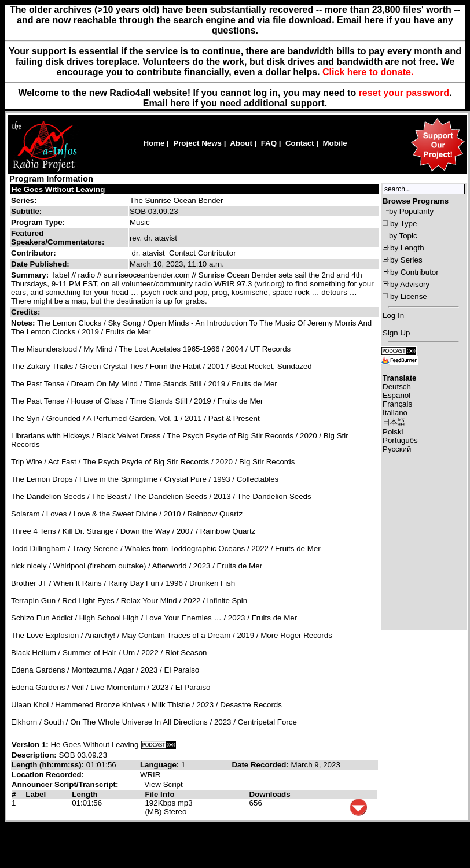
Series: (24, 200)
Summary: (31, 275)
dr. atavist (148, 253)
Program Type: (38, 222)
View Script (163, 784)
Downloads (270, 794)
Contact (300, 143)
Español (396, 395)
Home (154, 143)
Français (397, 404)
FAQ (269, 143)
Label (36, 794)
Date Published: (40, 264)
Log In (393, 315)
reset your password (404, 93)
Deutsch (397, 387)
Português (400, 440)
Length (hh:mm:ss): (49, 765)
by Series (406, 260)
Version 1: (30, 745)
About (241, 143)
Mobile (335, 143)
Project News (197, 143)
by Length (407, 248)
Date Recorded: (261, 765)
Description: (35, 755)
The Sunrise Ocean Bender (177, 200)
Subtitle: (26, 211)
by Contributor (414, 272)
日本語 (394, 422)
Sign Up (396, 333)
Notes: (24, 323)
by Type (403, 224)
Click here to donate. (368, 72)
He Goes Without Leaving (58, 189)
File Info (159, 794)
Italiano (395, 413)
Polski (393, 432)
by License (409, 296)
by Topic (403, 236)
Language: (161, 765)
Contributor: (34, 253)
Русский (397, 449)
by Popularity (411, 211)
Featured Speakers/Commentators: (58, 238)
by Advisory (410, 284)
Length (85, 794)
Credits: (27, 312)
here (180, 103)
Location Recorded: (48, 775)
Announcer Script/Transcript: (65, 784)
